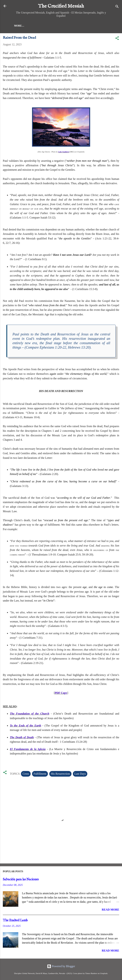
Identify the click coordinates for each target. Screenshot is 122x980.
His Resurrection (60, 774)
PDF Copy (61, 693)
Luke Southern (64, 152)
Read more (110, 910)
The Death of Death (22, 737)
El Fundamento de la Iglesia (28, 749)
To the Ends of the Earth (26, 726)
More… (51, 26)
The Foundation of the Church (30, 714)
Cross (26, 774)
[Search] (117, 7)
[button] (117, 39)
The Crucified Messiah (61, 6)
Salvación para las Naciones (21, 880)
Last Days (80, 774)
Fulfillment (40, 774)
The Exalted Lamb (15, 920)
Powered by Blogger (61, 966)
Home (18, 26)
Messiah (34, 26)
